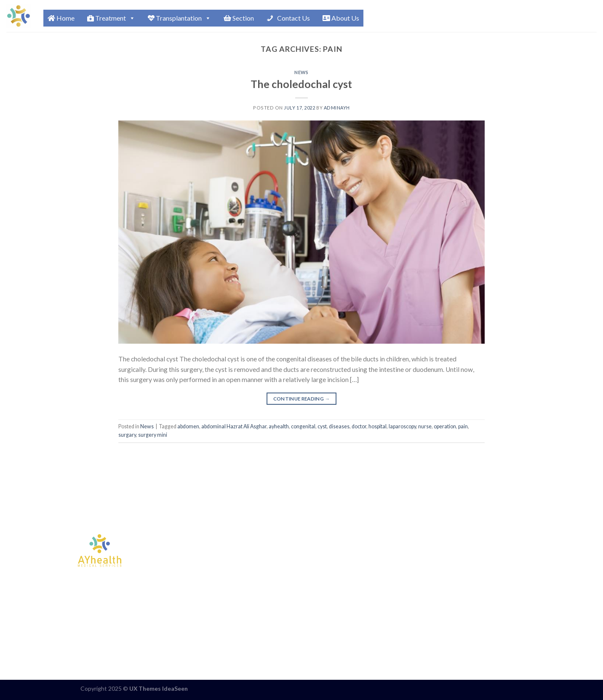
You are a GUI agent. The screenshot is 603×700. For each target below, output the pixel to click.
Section (239, 18)
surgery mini (153, 435)
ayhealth (279, 426)
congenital (303, 426)
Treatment (111, 18)
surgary (127, 435)
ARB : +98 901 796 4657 (419, 564)
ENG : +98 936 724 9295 (419, 545)
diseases (339, 426)
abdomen (188, 426)
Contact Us (293, 18)
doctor (359, 426)
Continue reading (302, 399)
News (301, 72)
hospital (378, 426)
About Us (341, 18)
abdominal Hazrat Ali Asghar (234, 426)
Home (61, 18)
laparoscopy (402, 426)
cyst (322, 426)
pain (463, 426)
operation (445, 426)
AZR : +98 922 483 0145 (419, 583)
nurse (425, 426)
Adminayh (337, 108)
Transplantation (179, 18)
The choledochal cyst (301, 84)
